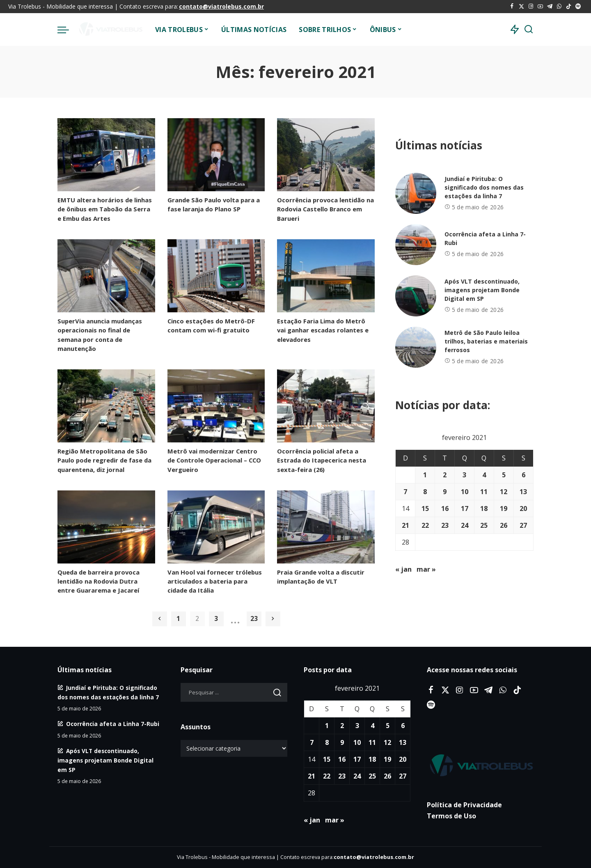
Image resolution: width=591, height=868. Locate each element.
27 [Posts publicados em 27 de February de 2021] (523, 525)
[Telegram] (550, 7)
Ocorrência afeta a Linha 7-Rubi (113, 724)
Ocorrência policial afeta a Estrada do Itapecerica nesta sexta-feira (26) (322, 460)
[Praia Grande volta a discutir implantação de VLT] (326, 527)
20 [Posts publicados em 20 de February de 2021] (523, 508)
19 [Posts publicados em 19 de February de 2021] (504, 508)
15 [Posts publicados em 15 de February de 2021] (425, 508)
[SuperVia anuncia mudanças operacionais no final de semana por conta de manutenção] (106, 276)
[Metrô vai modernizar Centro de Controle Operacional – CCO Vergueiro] (216, 406)
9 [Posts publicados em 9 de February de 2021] (445, 492)
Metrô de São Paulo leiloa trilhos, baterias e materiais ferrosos (486, 341)
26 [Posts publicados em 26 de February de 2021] (504, 525)
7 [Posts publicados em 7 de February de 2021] (405, 492)
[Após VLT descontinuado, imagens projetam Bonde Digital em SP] (416, 296)
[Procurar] (529, 30)
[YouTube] (540, 7)
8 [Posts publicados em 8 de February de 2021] (425, 492)
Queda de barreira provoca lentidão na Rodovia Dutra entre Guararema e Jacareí (98, 581)
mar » (426, 569)
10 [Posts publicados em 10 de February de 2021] (465, 492)
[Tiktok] (569, 7)
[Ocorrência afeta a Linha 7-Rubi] (416, 245)
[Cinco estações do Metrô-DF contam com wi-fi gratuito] (216, 276)
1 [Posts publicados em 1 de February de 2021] (425, 475)
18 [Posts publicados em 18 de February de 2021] (484, 508)
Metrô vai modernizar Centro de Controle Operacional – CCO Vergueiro (214, 460)
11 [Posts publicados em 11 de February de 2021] (484, 492)
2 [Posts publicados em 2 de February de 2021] (445, 475)
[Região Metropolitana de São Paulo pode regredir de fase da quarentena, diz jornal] (106, 406)
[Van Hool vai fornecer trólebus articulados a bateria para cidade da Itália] (216, 527)
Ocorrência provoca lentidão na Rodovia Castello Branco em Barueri (325, 209)
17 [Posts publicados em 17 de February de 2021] (465, 508)
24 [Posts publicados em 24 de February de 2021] (465, 525)
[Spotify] (578, 7)
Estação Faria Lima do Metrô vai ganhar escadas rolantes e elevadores (323, 330)
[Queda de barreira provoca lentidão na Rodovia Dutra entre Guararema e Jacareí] (106, 527)
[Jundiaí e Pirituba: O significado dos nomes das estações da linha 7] (416, 193)
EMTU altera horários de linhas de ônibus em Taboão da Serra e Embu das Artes (105, 209)
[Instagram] (531, 7)
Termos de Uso (451, 816)
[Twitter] (521, 7)
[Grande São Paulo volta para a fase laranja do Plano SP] (216, 155)
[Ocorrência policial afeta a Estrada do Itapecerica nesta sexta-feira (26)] (326, 406)
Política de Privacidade (464, 805)
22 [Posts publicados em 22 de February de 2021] (425, 525)
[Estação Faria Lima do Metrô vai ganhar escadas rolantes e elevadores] (326, 276)
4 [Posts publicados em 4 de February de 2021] (484, 475)
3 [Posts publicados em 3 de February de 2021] (464, 475)
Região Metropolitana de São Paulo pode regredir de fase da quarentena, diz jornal (104, 460)
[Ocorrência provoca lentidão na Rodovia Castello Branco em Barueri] (326, 155)
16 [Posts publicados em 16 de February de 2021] (445, 508)
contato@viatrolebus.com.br (221, 6)
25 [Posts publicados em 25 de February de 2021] (484, 525)
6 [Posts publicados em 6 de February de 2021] (523, 475)
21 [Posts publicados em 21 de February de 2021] (405, 525)
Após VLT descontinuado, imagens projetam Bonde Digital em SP (482, 290)
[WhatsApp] (559, 7)
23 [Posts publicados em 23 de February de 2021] (445, 525)
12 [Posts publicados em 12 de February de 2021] (504, 492)
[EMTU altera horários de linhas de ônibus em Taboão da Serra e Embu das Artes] (106, 155)
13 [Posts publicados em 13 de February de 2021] (523, 492)
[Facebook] (512, 7)
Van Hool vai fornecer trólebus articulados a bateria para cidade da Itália (215, 581)
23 (254, 619)
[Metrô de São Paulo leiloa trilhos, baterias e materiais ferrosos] (416, 347)
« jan (403, 569)
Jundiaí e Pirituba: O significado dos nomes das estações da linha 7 (484, 187)
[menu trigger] (67, 30)
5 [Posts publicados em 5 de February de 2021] (504, 475)
